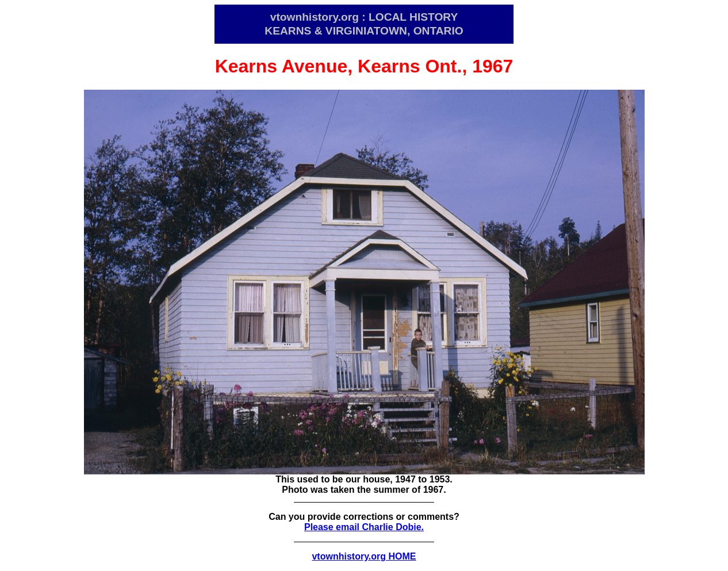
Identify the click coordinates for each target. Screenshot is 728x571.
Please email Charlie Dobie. (364, 527)
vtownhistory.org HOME (364, 556)
